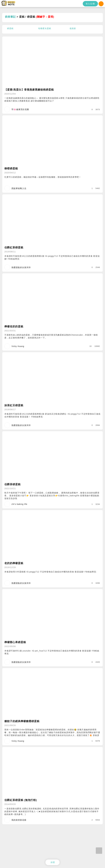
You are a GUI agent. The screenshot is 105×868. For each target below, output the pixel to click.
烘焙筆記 (10, 17)
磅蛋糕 (10, 28)
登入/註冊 (90, 4)
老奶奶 (73, 28)
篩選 (53, 862)
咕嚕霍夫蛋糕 (45, 28)
